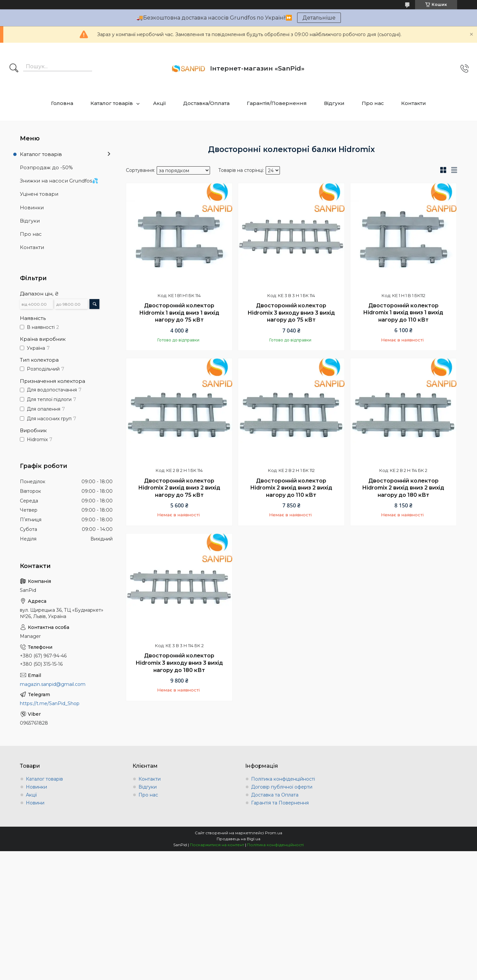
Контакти (414, 103)
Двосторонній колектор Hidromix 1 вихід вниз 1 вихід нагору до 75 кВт (179, 313)
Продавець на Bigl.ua (238, 839)
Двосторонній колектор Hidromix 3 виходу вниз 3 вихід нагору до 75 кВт (291, 313)
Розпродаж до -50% (46, 167)
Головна (62, 103)
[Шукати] (14, 69)
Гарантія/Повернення (277, 103)
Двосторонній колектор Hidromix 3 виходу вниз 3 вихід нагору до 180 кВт (179, 663)
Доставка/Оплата (206, 103)
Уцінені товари (39, 194)
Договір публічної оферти (282, 787)
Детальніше (319, 18)
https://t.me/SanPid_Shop (50, 703)
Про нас (373, 103)
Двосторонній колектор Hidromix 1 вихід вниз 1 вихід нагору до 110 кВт (403, 313)
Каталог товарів (112, 103)
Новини (35, 803)
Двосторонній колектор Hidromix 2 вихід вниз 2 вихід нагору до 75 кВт (179, 488)
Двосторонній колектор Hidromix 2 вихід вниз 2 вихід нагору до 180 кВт (403, 488)
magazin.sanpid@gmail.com (53, 684)
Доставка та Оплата (275, 795)
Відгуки (334, 103)
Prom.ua (274, 833)
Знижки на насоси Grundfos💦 (59, 181)
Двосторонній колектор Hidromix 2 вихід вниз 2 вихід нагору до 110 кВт (291, 488)
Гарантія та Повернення (280, 803)
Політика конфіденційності (283, 779)
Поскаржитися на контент (217, 845)
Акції (159, 103)
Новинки (32, 207)
